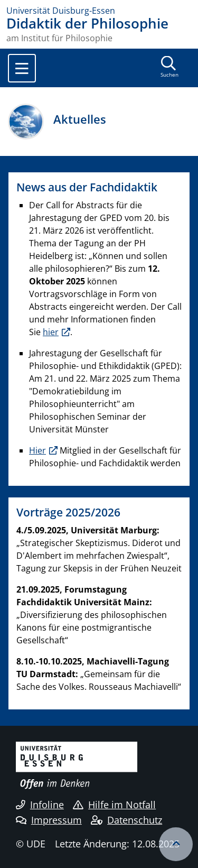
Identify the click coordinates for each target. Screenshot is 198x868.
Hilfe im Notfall (114, 805)
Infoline (40, 805)
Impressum (49, 820)
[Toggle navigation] (22, 68)
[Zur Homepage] (99, 11)
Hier (37, 450)
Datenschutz (126, 820)
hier (51, 332)
